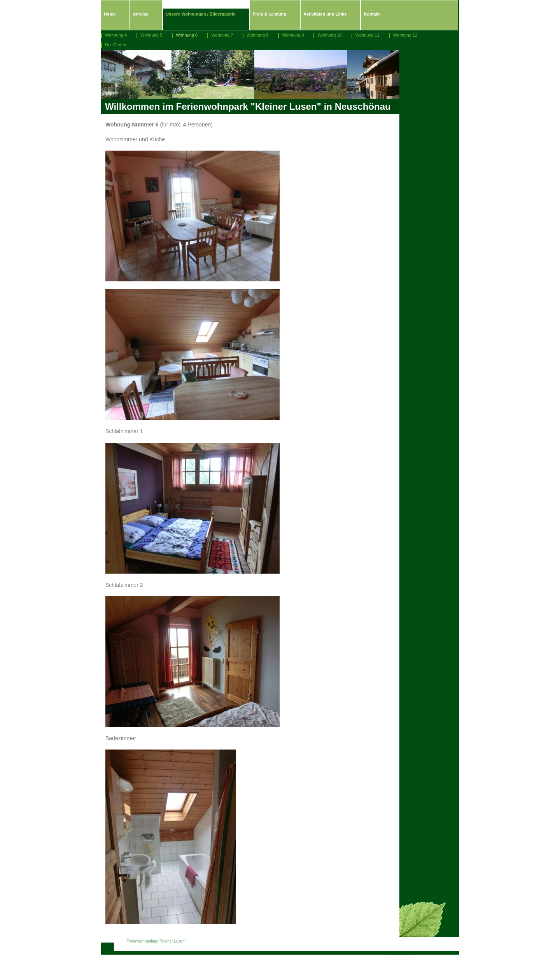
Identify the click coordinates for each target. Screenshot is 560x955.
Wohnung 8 (257, 35)
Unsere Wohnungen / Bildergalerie (201, 14)
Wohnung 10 (329, 35)
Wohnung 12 (405, 35)
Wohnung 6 (187, 35)
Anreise (141, 14)
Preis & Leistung (269, 14)
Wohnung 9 (293, 35)
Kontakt (372, 14)
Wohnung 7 (222, 35)
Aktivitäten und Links (325, 14)
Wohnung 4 (116, 35)
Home (110, 14)
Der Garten (115, 45)
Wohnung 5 (151, 35)
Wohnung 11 (367, 35)
